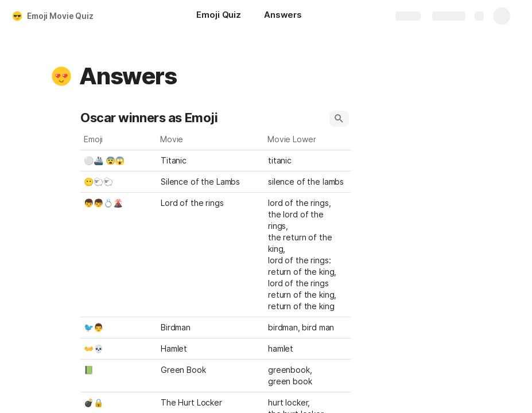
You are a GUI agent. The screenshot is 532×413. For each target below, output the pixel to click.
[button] (61, 76)
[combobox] (308, 161)
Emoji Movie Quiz (60, 16)
